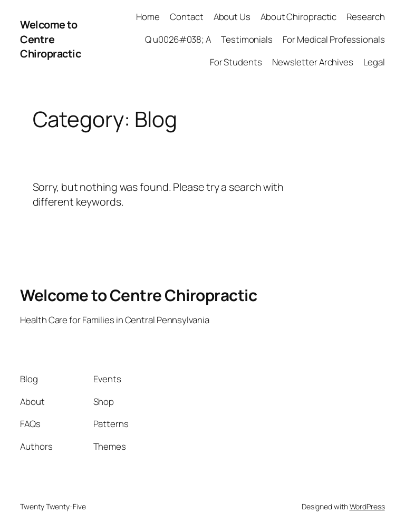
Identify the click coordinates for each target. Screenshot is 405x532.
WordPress (367, 506)
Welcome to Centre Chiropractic (50, 39)
